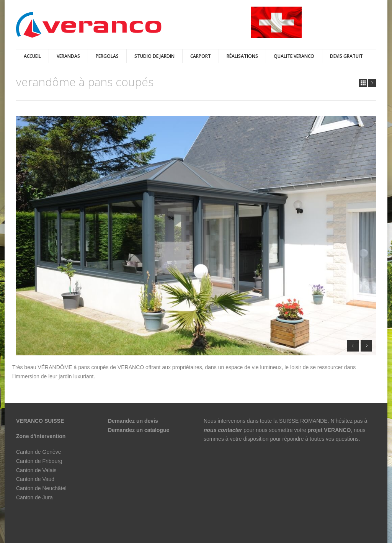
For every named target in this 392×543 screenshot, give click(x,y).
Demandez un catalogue (139, 430)
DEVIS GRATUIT (346, 56)
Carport (201, 56)
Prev (353, 346)
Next (372, 83)
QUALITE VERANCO (294, 56)
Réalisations (242, 56)
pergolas (107, 56)
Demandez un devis (133, 421)
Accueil (32, 56)
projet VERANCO (329, 430)
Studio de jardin (154, 56)
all (363, 83)
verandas (68, 56)
